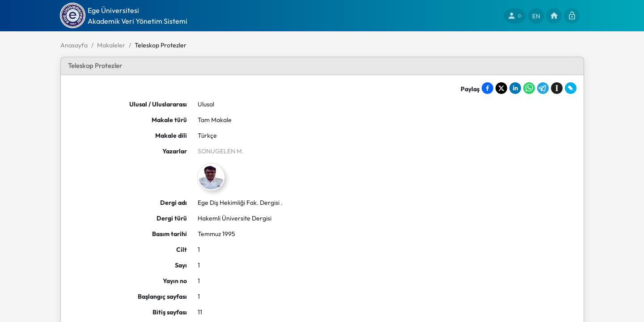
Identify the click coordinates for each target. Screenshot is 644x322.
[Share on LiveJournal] (571, 88)
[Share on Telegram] (543, 88)
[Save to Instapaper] (557, 88)
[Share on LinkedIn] (515, 88)
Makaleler (111, 45)
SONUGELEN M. (221, 151)
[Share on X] (501, 88)
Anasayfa (74, 45)
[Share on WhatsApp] (529, 88)
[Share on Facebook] (487, 88)
